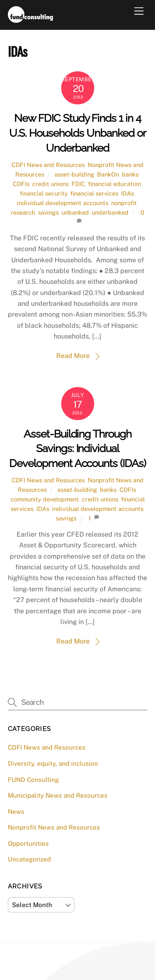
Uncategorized (29, 859)
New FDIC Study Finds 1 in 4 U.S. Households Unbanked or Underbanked (77, 133)
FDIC (78, 184)
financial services (94, 193)
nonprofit (124, 203)
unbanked (75, 212)
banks (130, 174)
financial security (44, 193)
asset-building (74, 174)
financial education (114, 184)
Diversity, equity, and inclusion (53, 763)
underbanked (110, 212)
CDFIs (21, 184)
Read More (73, 356)
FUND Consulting (33, 780)
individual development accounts (63, 203)
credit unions (50, 184)
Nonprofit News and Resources (54, 827)
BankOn (108, 174)
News (16, 812)
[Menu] (139, 11)
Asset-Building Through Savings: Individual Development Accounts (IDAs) (77, 449)
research (23, 212)
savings (48, 212)
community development (45, 499)
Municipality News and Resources (58, 795)
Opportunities (28, 843)
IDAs (128, 193)
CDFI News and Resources (48, 165)
